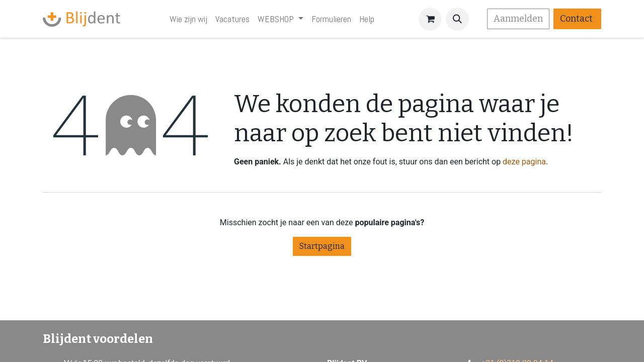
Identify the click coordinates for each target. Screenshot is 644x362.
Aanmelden (518, 19)
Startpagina (322, 246)
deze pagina (524, 162)
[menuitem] (188, 19)
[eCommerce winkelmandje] (430, 19)
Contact (577, 19)
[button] (457, 19)
